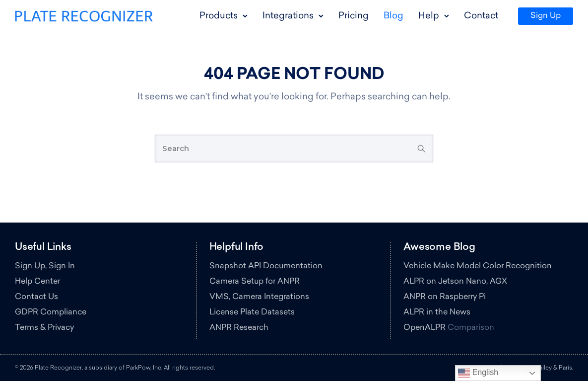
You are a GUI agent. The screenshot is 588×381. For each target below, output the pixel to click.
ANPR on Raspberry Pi (445, 297)
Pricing (354, 16)
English (478, 373)
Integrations (288, 16)
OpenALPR (425, 328)
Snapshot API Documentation (266, 266)
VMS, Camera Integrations (259, 297)
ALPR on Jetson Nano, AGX (455, 282)
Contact (481, 16)
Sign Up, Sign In (45, 266)
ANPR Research (239, 328)
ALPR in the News (437, 312)
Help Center (37, 282)
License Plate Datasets (252, 312)
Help (429, 16)
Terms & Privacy (44, 328)
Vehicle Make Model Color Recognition (478, 266)
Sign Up (546, 16)
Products (219, 16)
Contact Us (36, 297)
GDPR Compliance (51, 312)
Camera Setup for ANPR (255, 282)
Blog (393, 16)
